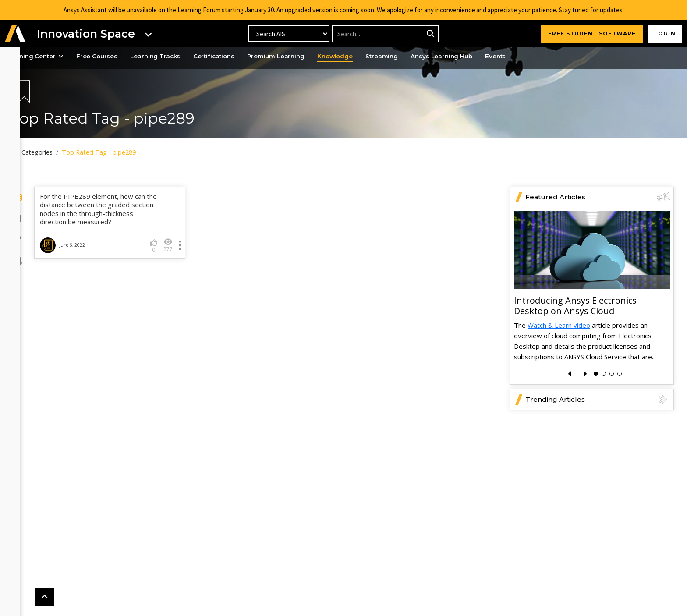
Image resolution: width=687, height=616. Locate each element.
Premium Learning (321, 57)
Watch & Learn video (559, 349)
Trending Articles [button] (598, 424)
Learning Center (63, 57)
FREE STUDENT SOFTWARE (588, 34)
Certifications (255, 57)
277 (186, 269)
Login (663, 34)
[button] (15, 34)
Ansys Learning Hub (498, 57)
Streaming (434, 57)
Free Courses (129, 57)
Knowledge (384, 57)
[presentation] (570, 398)
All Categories (60, 152)
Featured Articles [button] (598, 221)
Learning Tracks (192, 57)
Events (556, 57)
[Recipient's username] (385, 34)
